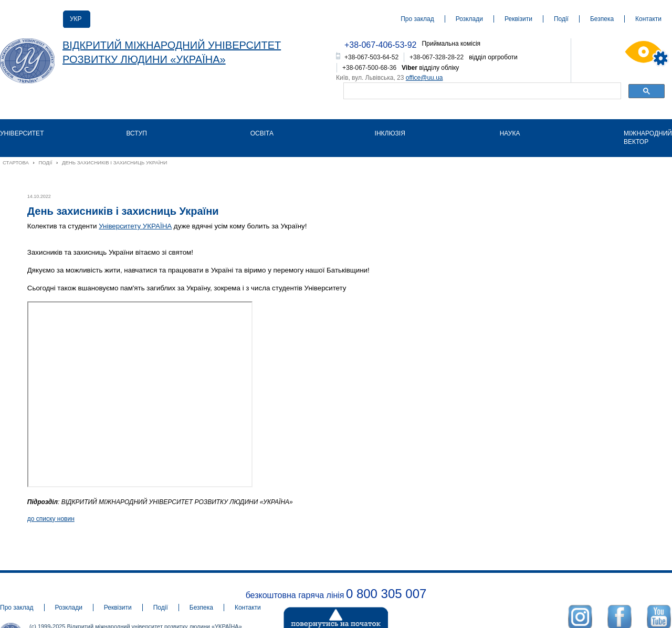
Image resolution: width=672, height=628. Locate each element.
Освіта (262, 133)
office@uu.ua (424, 78)
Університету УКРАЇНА (135, 226)
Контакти (648, 19)
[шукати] (481, 92)
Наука (510, 133)
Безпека (602, 19)
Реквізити (518, 19)
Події (561, 19)
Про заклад (417, 19)
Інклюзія (390, 133)
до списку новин (51, 519)
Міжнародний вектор (648, 138)
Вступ (136, 133)
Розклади (469, 19)
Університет (22, 133)
